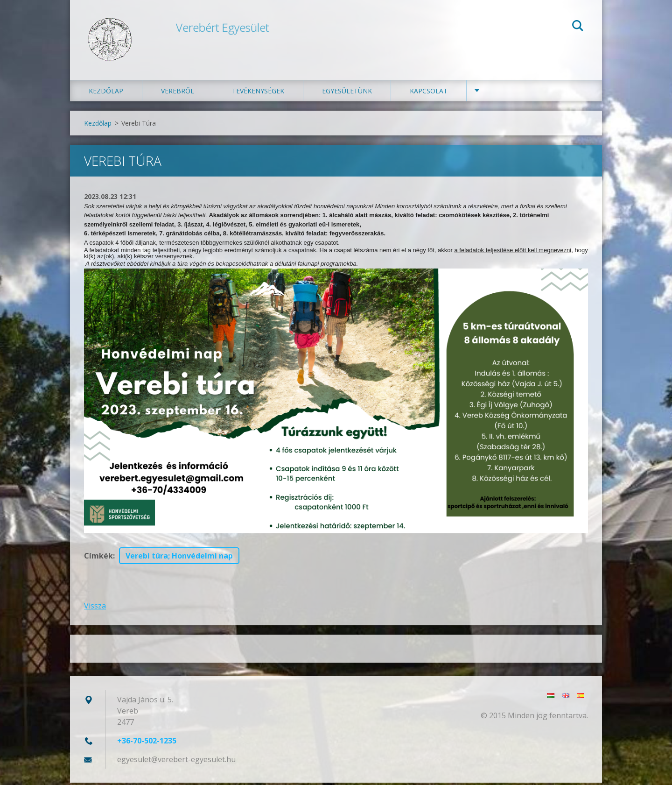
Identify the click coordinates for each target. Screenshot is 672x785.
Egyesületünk (347, 93)
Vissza (95, 608)
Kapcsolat (429, 93)
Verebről (178, 93)
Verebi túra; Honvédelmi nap (179, 558)
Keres (578, 27)
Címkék (98, 558)
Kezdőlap (106, 93)
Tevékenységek (258, 93)
